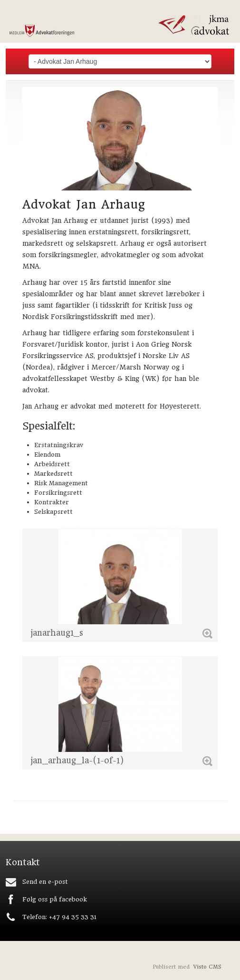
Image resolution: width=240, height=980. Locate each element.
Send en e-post (45, 882)
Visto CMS (207, 967)
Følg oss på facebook (55, 899)
